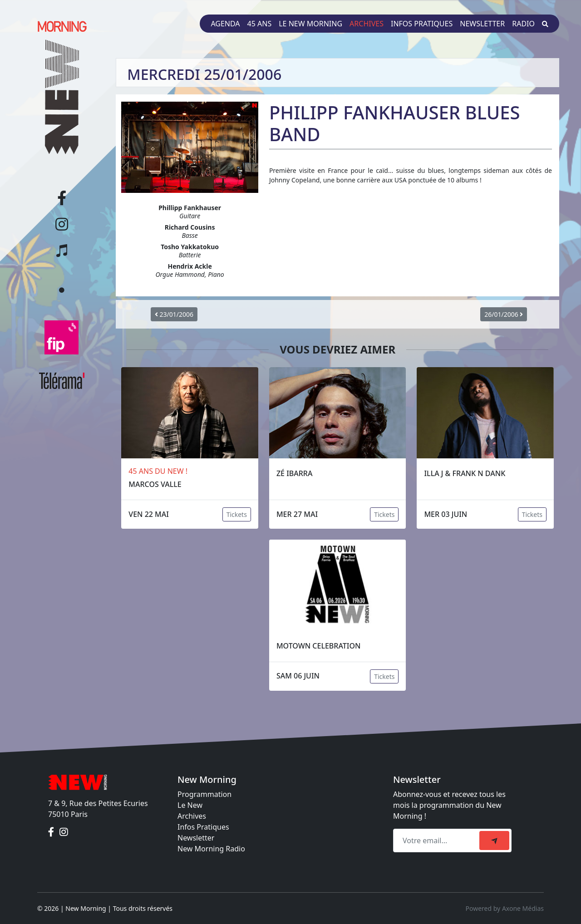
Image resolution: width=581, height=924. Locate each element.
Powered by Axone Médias (505, 908)
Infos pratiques (422, 24)
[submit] (494, 840)
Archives (367, 24)
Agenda (225, 24)
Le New (190, 805)
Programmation (204, 794)
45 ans (260, 24)
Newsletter (482, 24)
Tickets (237, 514)
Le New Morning (310, 24)
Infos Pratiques (203, 827)
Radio (523, 24)
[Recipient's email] (438, 840)
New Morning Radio (211, 849)
